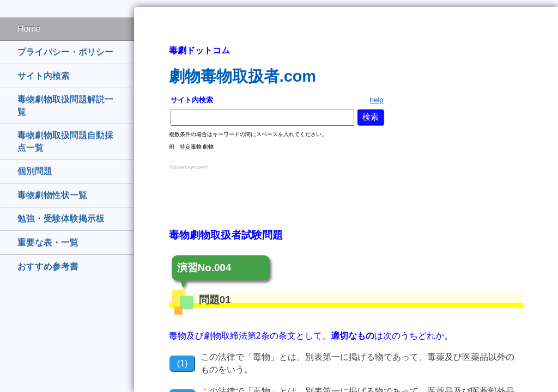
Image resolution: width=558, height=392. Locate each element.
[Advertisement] (346, 189)
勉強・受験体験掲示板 (61, 219)
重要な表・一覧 (48, 243)
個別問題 (35, 171)
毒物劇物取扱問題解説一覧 (65, 105)
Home (29, 29)
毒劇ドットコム (199, 50)
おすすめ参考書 (48, 267)
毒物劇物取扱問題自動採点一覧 (65, 141)
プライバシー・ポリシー (65, 52)
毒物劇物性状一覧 (52, 195)
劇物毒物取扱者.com (242, 76)
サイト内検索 (44, 76)
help (377, 100)
